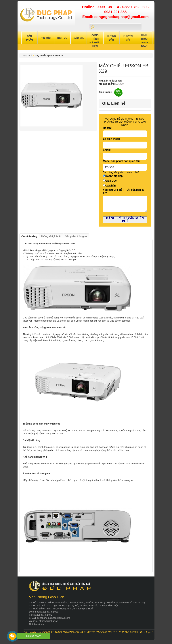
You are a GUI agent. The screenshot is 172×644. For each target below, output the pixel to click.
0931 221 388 (115, 12)
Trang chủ (27, 56)
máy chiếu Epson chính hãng (79, 318)
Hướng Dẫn (111, 38)
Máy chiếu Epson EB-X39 (49, 56)
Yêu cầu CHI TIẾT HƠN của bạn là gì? (123, 191)
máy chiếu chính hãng (132, 447)
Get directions (36, 624)
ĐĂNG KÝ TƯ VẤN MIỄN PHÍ (125, 220)
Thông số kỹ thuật (51, 236)
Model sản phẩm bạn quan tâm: (122, 161)
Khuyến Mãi (128, 38)
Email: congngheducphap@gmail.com (115, 17)
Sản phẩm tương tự (76, 236)
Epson (118, 81)
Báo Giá (79, 38)
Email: (107, 150)
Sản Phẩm (29, 38)
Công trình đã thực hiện (95, 41)
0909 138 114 (108, 7)
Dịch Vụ (62, 38)
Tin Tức (46, 38)
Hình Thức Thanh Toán (144, 41)
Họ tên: (107, 128)
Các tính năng (29, 236)
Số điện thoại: (111, 139)
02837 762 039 (135, 7)
